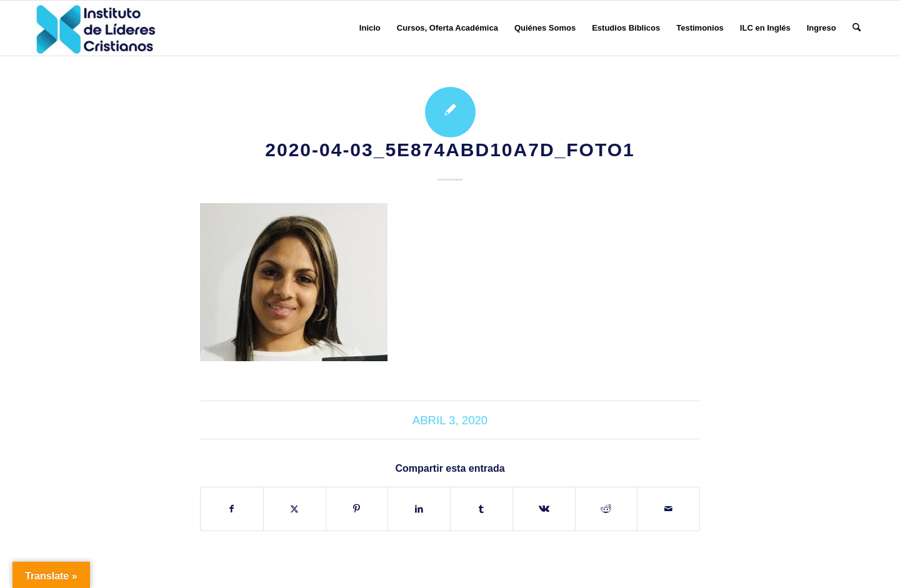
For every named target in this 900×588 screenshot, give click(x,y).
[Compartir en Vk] (544, 509)
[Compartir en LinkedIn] (419, 509)
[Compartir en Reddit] (607, 509)
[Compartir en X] (295, 509)
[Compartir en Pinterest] (357, 509)
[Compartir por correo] (668, 509)
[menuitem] (370, 28)
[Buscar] (857, 28)
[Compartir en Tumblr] (482, 509)
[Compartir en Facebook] (232, 509)
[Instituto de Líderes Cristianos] (96, 28)
